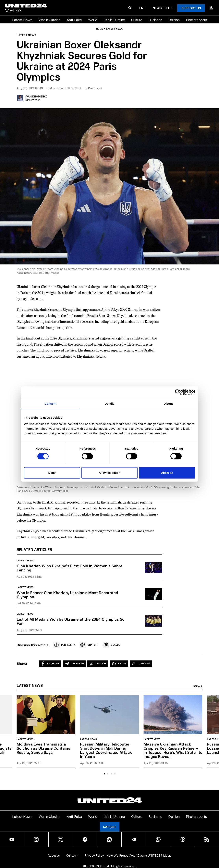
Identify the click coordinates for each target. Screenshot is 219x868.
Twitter (98, 664)
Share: (22, 663)
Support (110, 827)
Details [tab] (110, 404)
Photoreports (196, 20)
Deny (52, 473)
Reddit (119, 664)
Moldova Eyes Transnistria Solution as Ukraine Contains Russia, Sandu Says (43, 748)
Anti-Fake (74, 20)
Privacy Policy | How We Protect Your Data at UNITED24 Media (128, 855)
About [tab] (169, 404)
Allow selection (109, 473)
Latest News (22, 20)
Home (100, 29)
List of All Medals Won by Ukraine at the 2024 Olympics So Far (71, 621)
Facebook (50, 664)
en (143, 8)
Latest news (114, 29)
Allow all (167, 473)
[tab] (104, 774)
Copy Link (141, 664)
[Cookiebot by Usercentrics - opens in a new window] (178, 392)
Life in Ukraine (114, 20)
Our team (72, 855)
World (93, 20)
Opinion (174, 20)
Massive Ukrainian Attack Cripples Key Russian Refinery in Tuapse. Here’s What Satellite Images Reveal (173, 750)
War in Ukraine (50, 20)
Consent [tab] (50, 404)
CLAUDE (111, 645)
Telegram (74, 664)
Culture (137, 20)
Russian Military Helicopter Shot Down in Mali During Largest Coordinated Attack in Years (106, 750)
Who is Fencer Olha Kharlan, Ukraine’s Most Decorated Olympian (67, 595)
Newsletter (163, 8)
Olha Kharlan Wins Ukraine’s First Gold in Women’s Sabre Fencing (70, 568)
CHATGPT (89, 645)
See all (198, 686)
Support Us (191, 8)
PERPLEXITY (64, 645)
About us (54, 855)
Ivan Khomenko (36, 96)
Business (155, 20)
